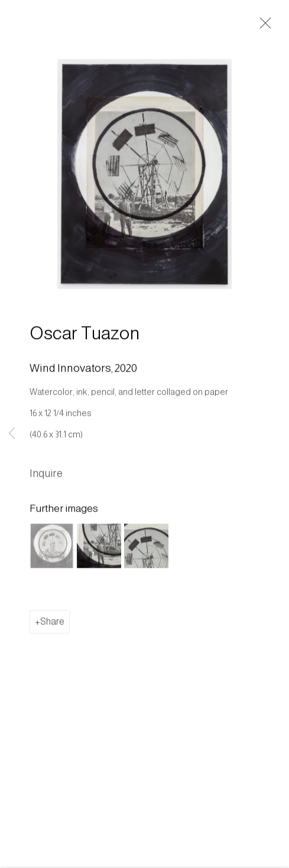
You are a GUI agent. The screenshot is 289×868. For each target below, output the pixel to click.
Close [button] (262, 27)
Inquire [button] (46, 475)
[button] (52, 547)
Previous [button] (12, 434)
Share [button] (52, 623)
